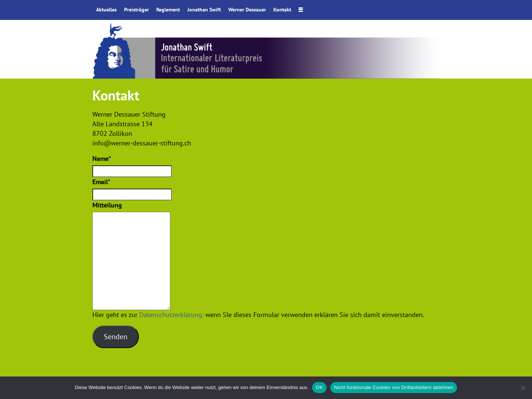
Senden (116, 336)
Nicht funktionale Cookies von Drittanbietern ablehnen (394, 387)
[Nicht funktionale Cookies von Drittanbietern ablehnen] (523, 388)
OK (319, 387)
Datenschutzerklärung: (171, 315)
